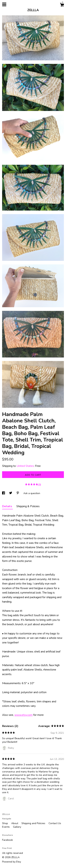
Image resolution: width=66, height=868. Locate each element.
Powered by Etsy (12, 862)
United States (25, 466)
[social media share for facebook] (4, 493)
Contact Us (55, 823)
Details (7, 506)
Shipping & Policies (28, 506)
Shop (5, 823)
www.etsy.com (23, 715)
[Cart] (62, 5)
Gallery (17, 827)
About (15, 823)
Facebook (7, 840)
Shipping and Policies (34, 823)
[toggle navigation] (4, 4)
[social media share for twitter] (11, 493)
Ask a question (32, 493)
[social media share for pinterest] (18, 493)
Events (6, 827)
